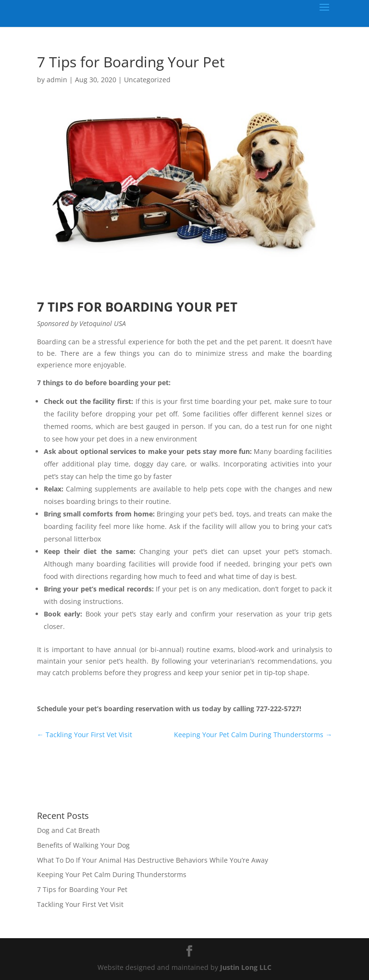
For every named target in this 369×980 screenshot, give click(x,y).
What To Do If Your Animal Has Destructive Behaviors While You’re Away (153, 860)
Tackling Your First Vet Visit (80, 904)
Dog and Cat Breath (68, 830)
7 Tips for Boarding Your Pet (82, 889)
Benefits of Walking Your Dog (83, 845)
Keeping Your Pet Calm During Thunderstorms (112, 874)
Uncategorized (147, 80)
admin (57, 80)
